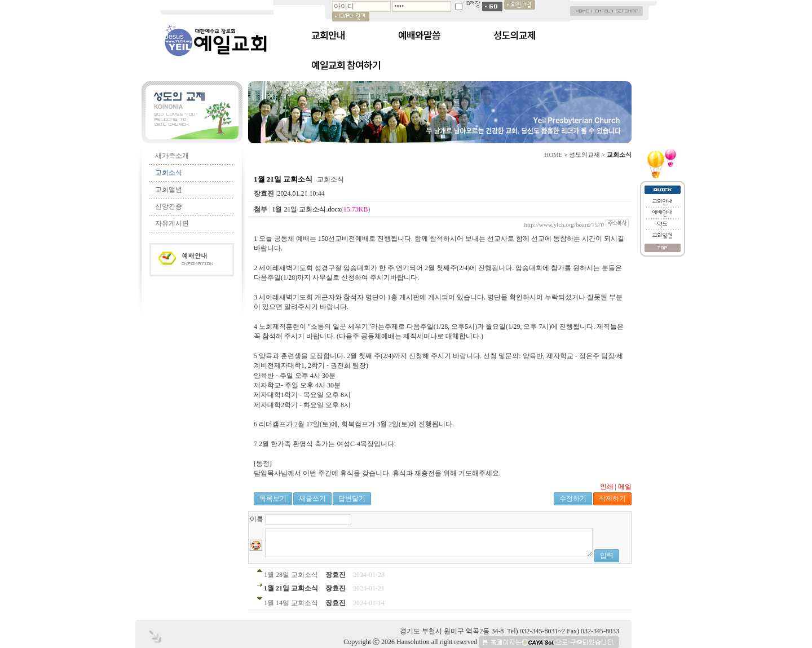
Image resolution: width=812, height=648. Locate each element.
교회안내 (328, 35)
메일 (625, 487)
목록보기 (273, 499)
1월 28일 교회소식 (291, 575)
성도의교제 (515, 35)
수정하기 (573, 499)
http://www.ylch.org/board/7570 (564, 224)
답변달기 (352, 499)
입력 (607, 556)
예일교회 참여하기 (346, 65)
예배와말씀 (419, 35)
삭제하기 (612, 499)
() (321, 209)
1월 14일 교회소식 (291, 603)
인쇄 (607, 487)
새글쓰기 (312, 499)
